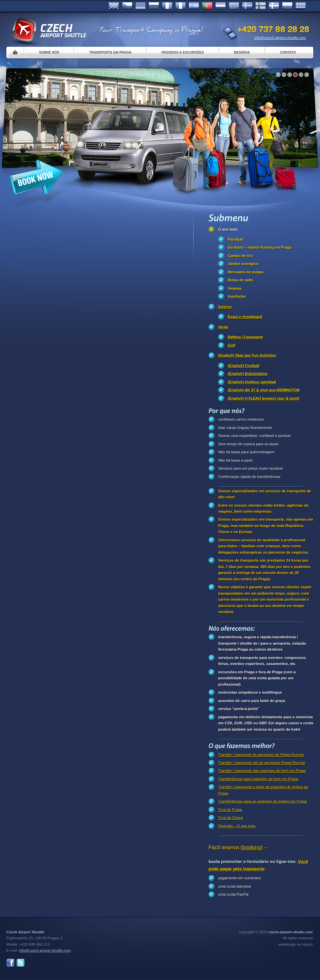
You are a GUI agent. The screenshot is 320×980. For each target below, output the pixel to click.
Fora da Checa (231, 818)
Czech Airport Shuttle (49, 30)
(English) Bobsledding (248, 374)
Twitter (21, 963)
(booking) (252, 847)
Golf (232, 345)
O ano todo (228, 229)
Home (15, 52)
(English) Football (244, 366)
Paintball (236, 239)
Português (207, 6)
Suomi (261, 6)
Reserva (242, 52)
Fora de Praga (230, 810)
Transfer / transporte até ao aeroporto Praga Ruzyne (262, 763)
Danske (274, 6)
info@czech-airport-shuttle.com (280, 38)
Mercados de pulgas (246, 272)
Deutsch (140, 6)
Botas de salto (241, 280)
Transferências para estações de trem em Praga (258, 779)
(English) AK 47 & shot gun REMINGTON (264, 390)
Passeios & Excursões (183, 52)
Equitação (237, 296)
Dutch (221, 6)
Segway (235, 288)
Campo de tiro (240, 256)
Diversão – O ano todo (237, 826)
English (114, 6)
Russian (154, 6)
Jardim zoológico (243, 264)
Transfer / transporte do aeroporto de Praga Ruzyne (261, 755)
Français (167, 6)
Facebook (11, 963)
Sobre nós (49, 52)
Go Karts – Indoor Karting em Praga (260, 247)
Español (194, 6)
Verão (223, 327)
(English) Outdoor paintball (252, 382)
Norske (234, 6)
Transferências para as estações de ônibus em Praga (262, 801)
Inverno (225, 307)
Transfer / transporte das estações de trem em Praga (262, 771)
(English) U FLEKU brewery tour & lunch (264, 398)
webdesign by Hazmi (295, 944)
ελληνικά (301, 6)
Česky (127, 6)
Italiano (181, 6)
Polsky (287, 6)
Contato (288, 52)
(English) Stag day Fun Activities (247, 355)
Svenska (247, 6)
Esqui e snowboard (245, 317)
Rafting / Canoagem (245, 337)
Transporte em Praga (110, 52)
